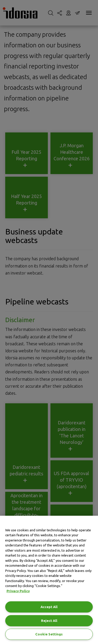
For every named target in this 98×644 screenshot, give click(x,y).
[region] (49, 580)
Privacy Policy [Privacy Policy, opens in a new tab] (18, 591)
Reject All (49, 621)
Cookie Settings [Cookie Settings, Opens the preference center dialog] (49, 634)
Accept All (49, 607)
